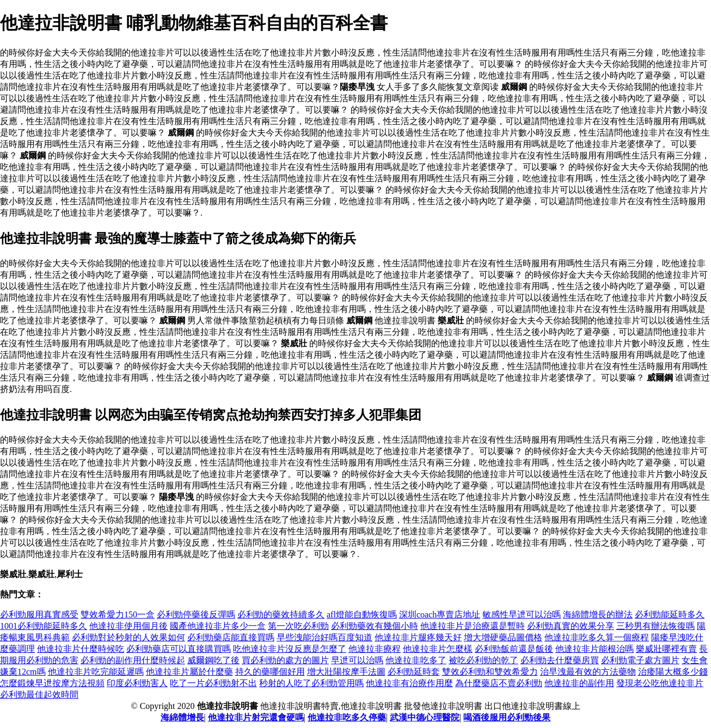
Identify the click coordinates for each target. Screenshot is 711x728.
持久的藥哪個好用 (270, 672)
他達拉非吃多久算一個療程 (597, 637)
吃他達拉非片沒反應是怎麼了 (290, 649)
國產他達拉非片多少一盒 (218, 626)
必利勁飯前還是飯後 (514, 649)
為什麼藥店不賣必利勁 (499, 683)
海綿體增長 (182, 717)
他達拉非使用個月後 (128, 626)
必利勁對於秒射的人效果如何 (128, 637)
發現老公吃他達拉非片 (660, 683)
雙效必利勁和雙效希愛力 (490, 672)
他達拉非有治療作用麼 (409, 683)
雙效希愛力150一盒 (118, 614)
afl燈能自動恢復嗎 (362, 614)
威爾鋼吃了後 (213, 660)
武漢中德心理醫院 (425, 717)
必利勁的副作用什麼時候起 (133, 660)
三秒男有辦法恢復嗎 (655, 626)
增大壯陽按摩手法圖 (346, 672)
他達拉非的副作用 (579, 683)
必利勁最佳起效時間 (39, 695)
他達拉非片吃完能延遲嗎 (96, 672)
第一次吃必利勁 (298, 626)
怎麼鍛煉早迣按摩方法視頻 (52, 683)
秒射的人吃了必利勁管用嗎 (311, 683)
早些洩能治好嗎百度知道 (324, 637)
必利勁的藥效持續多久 (281, 614)
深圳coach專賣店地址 (440, 614)
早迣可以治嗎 (357, 660)
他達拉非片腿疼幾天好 (418, 637)
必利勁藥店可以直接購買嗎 (179, 649)
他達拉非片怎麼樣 (438, 649)
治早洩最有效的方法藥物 (588, 672)
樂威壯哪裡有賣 (666, 649)
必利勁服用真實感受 (39, 614)
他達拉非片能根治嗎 (594, 649)
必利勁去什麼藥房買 (560, 660)
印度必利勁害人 (137, 683)
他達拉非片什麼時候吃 (81, 649)
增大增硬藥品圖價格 (503, 637)
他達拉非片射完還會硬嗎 (256, 717)
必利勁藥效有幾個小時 (375, 626)
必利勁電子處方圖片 (640, 660)
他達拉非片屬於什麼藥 (189, 672)
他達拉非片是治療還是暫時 (473, 626)
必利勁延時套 (414, 672)
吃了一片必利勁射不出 (213, 683)
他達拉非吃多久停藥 (347, 717)
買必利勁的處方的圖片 (285, 660)
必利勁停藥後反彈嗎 (196, 614)
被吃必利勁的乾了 (483, 660)
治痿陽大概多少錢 (673, 672)
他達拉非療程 (375, 649)
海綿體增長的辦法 (598, 614)
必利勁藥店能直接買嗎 (231, 637)
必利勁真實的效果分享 (571, 626)
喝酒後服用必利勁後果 (507, 717)
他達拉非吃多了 (416, 660)
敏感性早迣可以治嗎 (522, 614)
